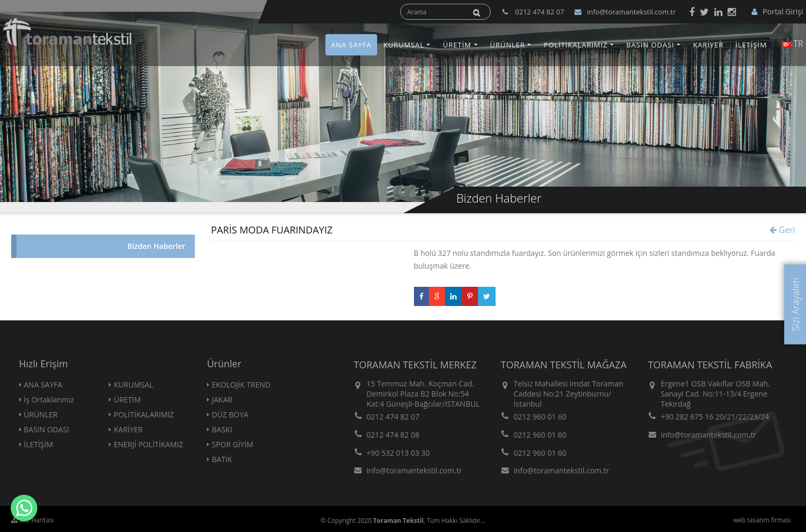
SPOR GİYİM (233, 444)
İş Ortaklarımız (49, 400)
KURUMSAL (404, 45)
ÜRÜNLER (508, 45)
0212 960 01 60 (540, 417)
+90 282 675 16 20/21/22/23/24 (715, 417)
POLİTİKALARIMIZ (576, 45)
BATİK (222, 459)
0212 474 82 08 (393, 435)
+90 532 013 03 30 (398, 453)
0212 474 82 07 (393, 417)
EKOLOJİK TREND (241, 385)
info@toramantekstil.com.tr (625, 12)
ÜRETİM (457, 45)
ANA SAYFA (351, 45)
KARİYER (708, 45)
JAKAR (222, 400)
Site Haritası (33, 520)
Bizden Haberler (157, 246)
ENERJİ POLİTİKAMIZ (148, 444)
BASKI (222, 429)
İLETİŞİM (751, 45)
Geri (782, 230)
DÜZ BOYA (230, 414)
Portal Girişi (777, 11)
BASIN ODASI (650, 45)
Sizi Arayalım (795, 304)
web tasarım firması (762, 520)
